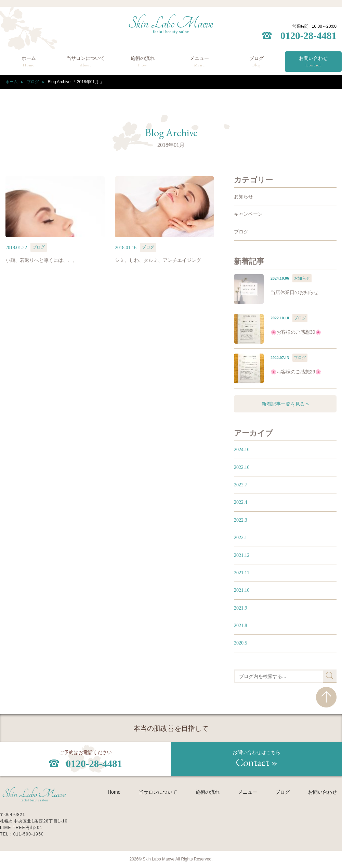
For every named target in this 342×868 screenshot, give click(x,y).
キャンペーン (248, 214)
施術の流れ (143, 62)
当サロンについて (85, 62)
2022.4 (241, 502)
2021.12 (242, 555)
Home (114, 792)
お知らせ (244, 196)
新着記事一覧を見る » (285, 404)
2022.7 (241, 485)
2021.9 (241, 608)
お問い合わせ (313, 62)
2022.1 (241, 538)
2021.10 (242, 590)
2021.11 (242, 573)
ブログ (256, 62)
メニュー (199, 62)
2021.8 (241, 626)
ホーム (29, 62)
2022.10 (242, 467)
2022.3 (241, 520)
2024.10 (242, 450)
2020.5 (241, 643)
